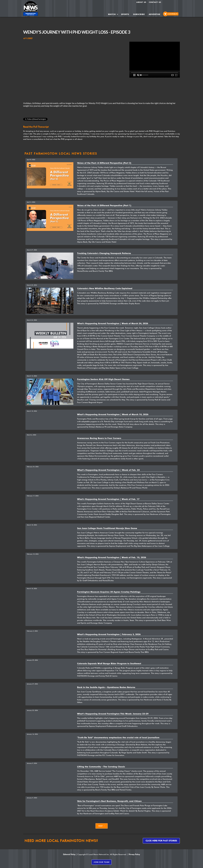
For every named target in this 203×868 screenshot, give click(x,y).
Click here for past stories (161, 841)
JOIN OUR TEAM (101, 862)
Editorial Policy (69, 854)
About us (141, 2)
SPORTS (125, 14)
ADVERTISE (155, 14)
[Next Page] (102, 826)
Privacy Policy (134, 854)
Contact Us (155, 2)
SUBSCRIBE (139, 14)
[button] (113, 14)
